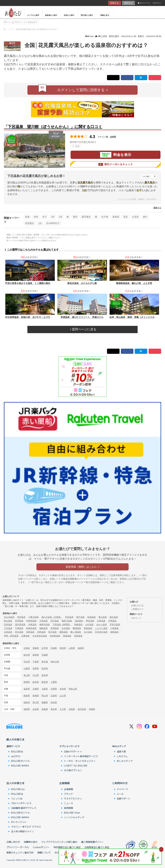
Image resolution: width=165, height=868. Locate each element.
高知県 (54, 702)
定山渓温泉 (9, 617)
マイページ (144, 3)
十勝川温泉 (33, 617)
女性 (36, 217)
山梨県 (27, 668)
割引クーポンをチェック (116, 164)
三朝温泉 (114, 628)
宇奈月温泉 (115, 624)
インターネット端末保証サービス (81, 756)
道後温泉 (88, 628)
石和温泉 (8, 624)
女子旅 (105, 217)
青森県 (36, 648)
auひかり (16, 756)
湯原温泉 (30, 632)
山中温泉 (89, 624)
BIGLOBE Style (72, 813)
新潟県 (45, 668)
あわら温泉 (102, 624)
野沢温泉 (90, 621)
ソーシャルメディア (74, 817)
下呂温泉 (8, 628)
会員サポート (124, 798)
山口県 (63, 696)
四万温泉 (55, 621)
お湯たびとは (137, 605)
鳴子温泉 (80, 617)
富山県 (27, 675)
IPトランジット (19, 822)
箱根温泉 (114, 632)
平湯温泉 (19, 628)
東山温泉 (103, 617)
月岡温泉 (112, 621)
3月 (53, 217)
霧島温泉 (64, 632)
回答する (115, 3)
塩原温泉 (79, 621)
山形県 (72, 648)
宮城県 (54, 648)
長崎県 (45, 709)
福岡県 (27, 709)
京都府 (36, 689)
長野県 (36, 668)
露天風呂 (86, 217)
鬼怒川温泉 (67, 621)
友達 (27, 217)
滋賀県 (27, 689)
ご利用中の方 (120, 783)
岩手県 (45, 648)
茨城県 (45, 655)
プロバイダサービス (21, 803)
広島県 (54, 696)
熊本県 (54, 709)
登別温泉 (21, 617)
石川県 (36, 675)
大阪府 (45, 689)
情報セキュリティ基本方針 (20, 852)
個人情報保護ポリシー (92, 842)
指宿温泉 (78, 636)
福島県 (81, 648)
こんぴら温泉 (101, 628)
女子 (45, 217)
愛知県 (45, 682)
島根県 (36, 696)
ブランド (68, 794)
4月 (61, 217)
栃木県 (27, 655)
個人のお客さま (15, 739)
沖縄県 (92, 709)
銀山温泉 (8, 621)
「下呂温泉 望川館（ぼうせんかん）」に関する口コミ (53, 127)
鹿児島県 (82, 709)
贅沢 (75, 217)
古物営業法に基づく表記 (97, 847)
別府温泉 (41, 632)
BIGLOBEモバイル (20, 761)
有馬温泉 (55, 628)
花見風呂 (29, 223)
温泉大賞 (121, 751)
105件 (113, 137)
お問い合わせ (13, 842)
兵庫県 (54, 689)
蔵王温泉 (114, 617)
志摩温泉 (25, 636)
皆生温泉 (19, 632)
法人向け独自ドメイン (22, 831)
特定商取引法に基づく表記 (67, 847)
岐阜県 (36, 682)
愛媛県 (45, 702)
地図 (76, 146)
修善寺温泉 (45, 624)
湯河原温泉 (20, 624)
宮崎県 (72, 709)
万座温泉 (44, 621)
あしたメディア (125, 761)
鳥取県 (27, 696)
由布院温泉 (55, 636)
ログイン (157, 3)
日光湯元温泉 (101, 632)
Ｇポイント (136, 618)
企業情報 (64, 783)
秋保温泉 (92, 617)
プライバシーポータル (18, 847)
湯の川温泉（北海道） (52, 617)
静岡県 (27, 682)
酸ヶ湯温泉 (76, 632)
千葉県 (36, 662)
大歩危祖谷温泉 (40, 636)
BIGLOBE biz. (18, 789)
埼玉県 (27, 662)
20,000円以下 (53, 223)
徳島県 (27, 702)
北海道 (27, 648)
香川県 (36, 702)
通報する (157, 208)
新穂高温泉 (31, 628)
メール (120, 794)
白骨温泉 (101, 621)
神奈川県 (55, 662)
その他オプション (73, 770)
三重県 (54, 682)
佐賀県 (36, 709)
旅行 (145, 217)
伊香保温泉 (31, 621)
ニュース (68, 803)
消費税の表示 (31, 842)
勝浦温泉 (77, 628)
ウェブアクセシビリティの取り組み (59, 842)
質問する (128, 3)
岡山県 (45, 696)
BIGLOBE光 (17, 751)
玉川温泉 (88, 632)
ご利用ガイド (137, 609)
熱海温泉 (67, 636)
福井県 (45, 675)
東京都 (45, 662)
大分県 (63, 709)
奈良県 (63, 689)
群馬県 (36, 655)
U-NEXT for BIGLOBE (76, 766)
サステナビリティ (73, 798)
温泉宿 (116, 217)
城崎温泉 (44, 628)
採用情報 (68, 808)
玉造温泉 (8, 632)
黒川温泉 (53, 632)
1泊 (40, 223)
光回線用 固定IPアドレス (24, 808)
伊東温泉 (32, 624)
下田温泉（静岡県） (62, 624)
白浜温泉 (66, 628)
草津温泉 (19, 621)
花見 (126, 217)
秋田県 (63, 648)
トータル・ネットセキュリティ (80, 761)
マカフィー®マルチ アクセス (26, 827)
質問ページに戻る (83, 329)
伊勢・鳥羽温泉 (11, 636)
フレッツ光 (17, 798)
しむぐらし (122, 756)
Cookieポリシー (41, 847)
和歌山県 (73, 689)
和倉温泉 (78, 624)
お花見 (135, 217)
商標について (44, 852)
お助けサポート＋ (73, 751)
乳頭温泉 (69, 617)
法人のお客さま (15, 783)
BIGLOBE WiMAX (20, 766)
